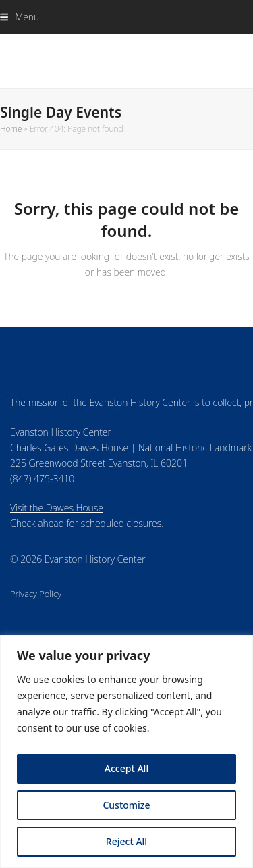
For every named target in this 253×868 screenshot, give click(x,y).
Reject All (126, 841)
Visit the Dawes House (57, 508)
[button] (20, 17)
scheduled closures (121, 523)
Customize (126, 805)
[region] (126, 751)
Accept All (126, 768)
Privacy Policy (36, 594)
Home (11, 129)
